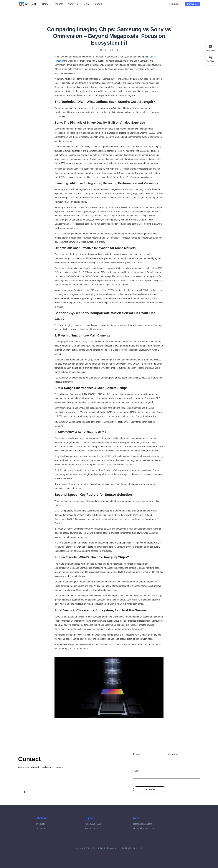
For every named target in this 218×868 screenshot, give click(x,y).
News (86, 4)
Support (98, 4)
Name (136, 754)
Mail (137, 771)
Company (173, 754)
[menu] (104, 4)
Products (58, 4)
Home (45, 4)
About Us (73, 4)
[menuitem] (45, 4)
